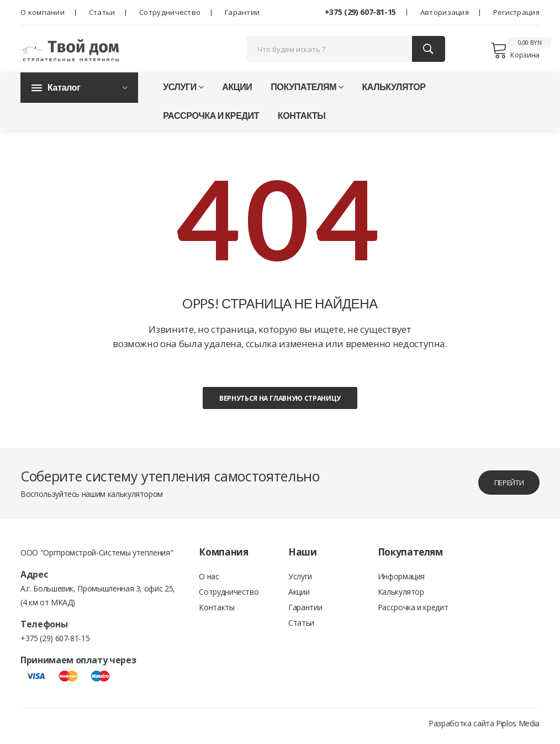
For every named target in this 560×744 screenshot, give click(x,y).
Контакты (302, 121)
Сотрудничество (170, 12)
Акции (237, 92)
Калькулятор (393, 92)
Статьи (102, 12)
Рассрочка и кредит (211, 121)
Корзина (515, 53)
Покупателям (307, 92)
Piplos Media (518, 729)
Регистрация (516, 12)
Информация (401, 582)
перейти (504, 488)
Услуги (183, 92)
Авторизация (445, 12)
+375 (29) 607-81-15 (360, 12)
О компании (43, 12)
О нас (209, 582)
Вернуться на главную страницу (280, 404)
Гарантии (242, 12)
